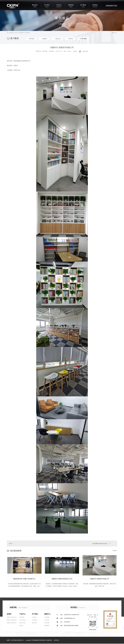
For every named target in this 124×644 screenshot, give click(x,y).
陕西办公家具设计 (12, 623)
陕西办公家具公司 (12, 618)
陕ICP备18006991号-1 (18, 641)
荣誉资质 (34, 623)
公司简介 (34, 618)
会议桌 (21, 626)
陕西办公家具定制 (12, 620)
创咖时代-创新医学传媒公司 (100, 579)
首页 (16, 33)
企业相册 (34, 620)
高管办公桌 (22, 623)
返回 (114, 33)
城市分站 (90, 615)
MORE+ (115, 551)
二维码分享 (85, 51)
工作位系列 (22, 620)
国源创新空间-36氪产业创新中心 (24, 579)
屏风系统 (22, 618)
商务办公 (71, 39)
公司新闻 (47, 618)
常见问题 (47, 623)
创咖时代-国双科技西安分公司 (62, 579)
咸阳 (95, 615)
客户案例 (21, 33)
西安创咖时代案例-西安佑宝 (100, 544)
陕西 (95, 617)
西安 (92, 617)
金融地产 (45, 39)
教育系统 (32, 39)
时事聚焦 (47, 626)
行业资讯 (47, 620)
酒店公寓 (58, 39)
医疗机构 (27, 33)
